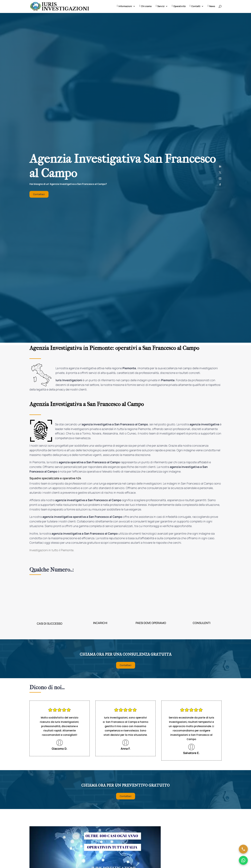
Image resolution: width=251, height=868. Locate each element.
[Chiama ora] (243, 849)
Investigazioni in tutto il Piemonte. (52, 551)
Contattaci (39, 195)
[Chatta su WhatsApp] (243, 860)
